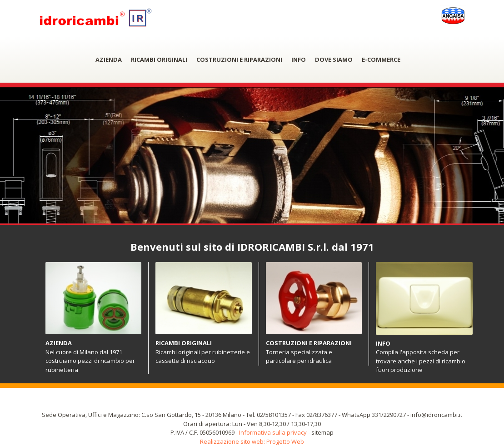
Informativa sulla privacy (273, 432)
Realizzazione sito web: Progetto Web (252, 441)
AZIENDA (109, 59)
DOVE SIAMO (334, 59)
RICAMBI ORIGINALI (159, 59)
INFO (299, 59)
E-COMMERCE (381, 59)
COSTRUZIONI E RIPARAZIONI (239, 59)
